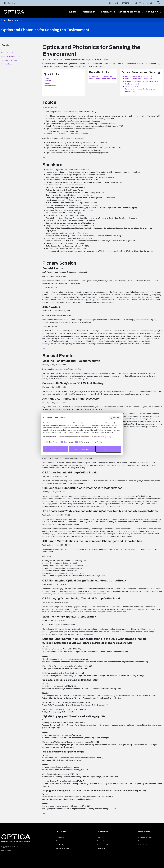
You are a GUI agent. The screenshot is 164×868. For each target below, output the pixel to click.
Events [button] (74, 12)
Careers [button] (127, 3)
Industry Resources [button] (131, 12)
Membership (60, 845)
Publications (108, 12)
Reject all (56, 449)
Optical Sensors (132, 86)
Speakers (47, 81)
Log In (150, 3)
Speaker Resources (9, 60)
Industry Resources (62, 849)
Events (11, 20)
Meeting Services (8, 56)
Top (44, 157)
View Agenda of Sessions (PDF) (102, 76)
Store (140, 841)
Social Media (101, 849)
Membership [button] (91, 12)
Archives (19, 20)
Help (99, 837)
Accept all (108, 449)
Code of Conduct (8, 64)
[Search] (158, 3)
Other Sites (10, 3)
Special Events (50, 86)
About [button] (140, 3)
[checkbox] (51, 442)
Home (4, 20)
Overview (115, 418)
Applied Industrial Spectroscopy (139, 76)
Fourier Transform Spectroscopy (138, 79)
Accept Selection (82, 449)
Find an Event (142, 845)
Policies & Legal (102, 845)
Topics (46, 78)
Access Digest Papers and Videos (102, 79)
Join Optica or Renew (145, 837)
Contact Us (101, 841)
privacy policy (106, 437)
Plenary (47, 83)
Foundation (114, 3)
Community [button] (154, 12)
